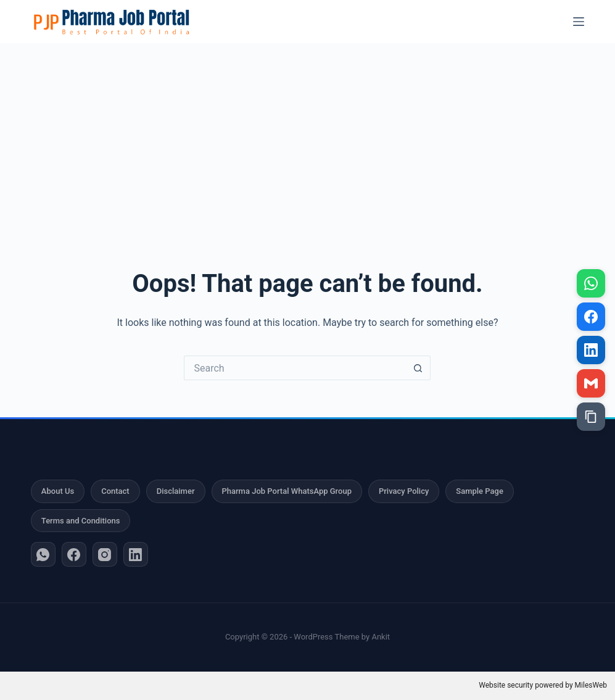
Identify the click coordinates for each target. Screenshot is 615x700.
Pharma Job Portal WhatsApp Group (287, 491)
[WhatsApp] (43, 554)
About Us (58, 491)
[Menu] (579, 22)
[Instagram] (105, 554)
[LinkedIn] (136, 554)
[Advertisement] (307, 136)
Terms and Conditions (81, 521)
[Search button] (418, 368)
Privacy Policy (404, 491)
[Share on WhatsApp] (591, 283)
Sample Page (480, 491)
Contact (115, 491)
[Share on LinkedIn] (591, 350)
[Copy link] (591, 417)
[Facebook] (74, 554)
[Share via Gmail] (591, 383)
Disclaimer (176, 491)
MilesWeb (591, 685)
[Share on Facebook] (591, 317)
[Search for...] (295, 368)
